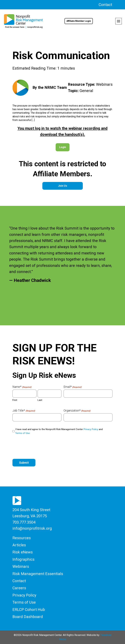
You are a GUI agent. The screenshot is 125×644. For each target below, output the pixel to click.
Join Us (63, 186)
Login (63, 147)
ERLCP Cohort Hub (29, 610)
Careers (19, 588)
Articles (19, 545)
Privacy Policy (91, 429)
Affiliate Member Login (79, 21)
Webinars (21, 567)
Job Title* (24, 411)
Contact (105, 5)
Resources (22, 538)
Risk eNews (23, 552)
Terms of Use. (23, 433)
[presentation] (37, 447)
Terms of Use (24, 602)
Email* (73, 387)
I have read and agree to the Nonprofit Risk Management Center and (59, 431)
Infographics (23, 559)
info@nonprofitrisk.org (32, 528)
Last (40, 400)
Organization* (77, 411)
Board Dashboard (28, 617)
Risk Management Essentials (38, 574)
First (15, 400)
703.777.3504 (24, 522)
